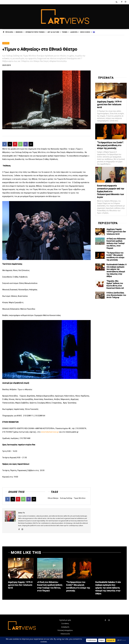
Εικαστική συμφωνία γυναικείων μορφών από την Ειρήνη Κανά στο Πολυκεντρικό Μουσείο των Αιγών (111, 191)
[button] (117, 2)
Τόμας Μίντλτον (80, 498)
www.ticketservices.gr (50, 432)
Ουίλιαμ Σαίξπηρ (66, 498)
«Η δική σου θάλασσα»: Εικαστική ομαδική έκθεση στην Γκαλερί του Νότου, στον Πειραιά (116, 243)
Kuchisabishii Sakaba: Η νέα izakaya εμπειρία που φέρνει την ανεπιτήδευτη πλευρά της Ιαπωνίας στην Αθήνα (116, 270)
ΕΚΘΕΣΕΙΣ (101, 181)
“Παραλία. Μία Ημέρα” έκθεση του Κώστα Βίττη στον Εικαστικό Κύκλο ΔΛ (115, 285)
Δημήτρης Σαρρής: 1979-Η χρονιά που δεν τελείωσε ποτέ (109, 104)
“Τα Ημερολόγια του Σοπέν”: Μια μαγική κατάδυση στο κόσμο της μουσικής (110, 145)
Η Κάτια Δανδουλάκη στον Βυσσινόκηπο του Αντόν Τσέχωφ (116, 295)
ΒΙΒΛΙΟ (100, 97)
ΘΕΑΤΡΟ (6, 43)
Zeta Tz (21, 513)
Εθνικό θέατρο (53, 498)
